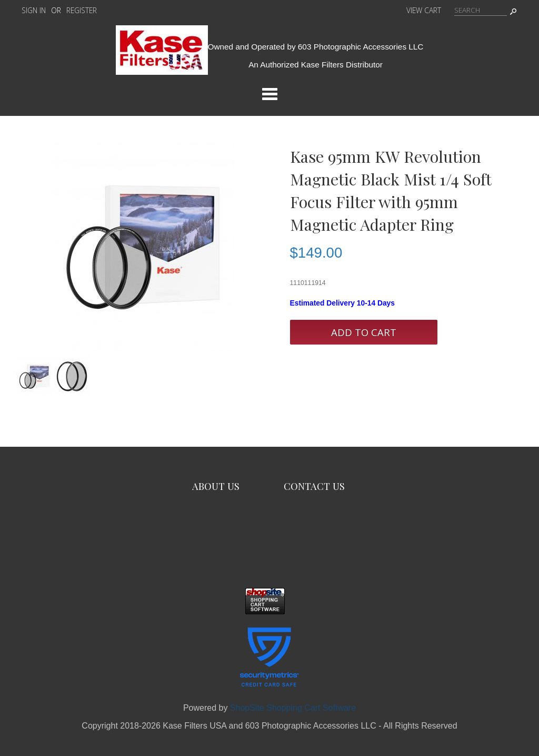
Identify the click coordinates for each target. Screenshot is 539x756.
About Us (216, 486)
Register (82, 10)
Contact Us (314, 486)
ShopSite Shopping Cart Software (293, 708)
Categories (269, 94)
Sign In (34, 10)
